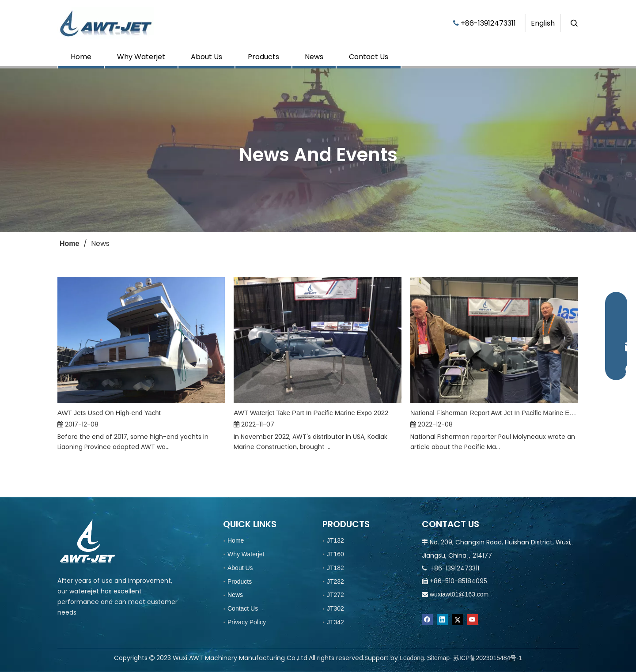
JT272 (335, 595)
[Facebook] (427, 620)
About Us (206, 57)
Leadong (412, 658)
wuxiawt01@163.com (459, 594)
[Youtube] (472, 620)
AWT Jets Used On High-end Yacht (109, 413)
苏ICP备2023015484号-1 (488, 658)
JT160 (335, 554)
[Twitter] (457, 620)
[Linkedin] (442, 620)
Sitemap (438, 658)
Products (263, 57)
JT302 (335, 608)
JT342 (335, 622)
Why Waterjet (141, 57)
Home (81, 57)
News (314, 57)
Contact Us (369, 57)
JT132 (335, 540)
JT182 (335, 568)
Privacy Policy (247, 622)
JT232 (335, 581)
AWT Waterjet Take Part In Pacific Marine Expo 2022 (311, 413)
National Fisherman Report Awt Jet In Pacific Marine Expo (494, 413)
